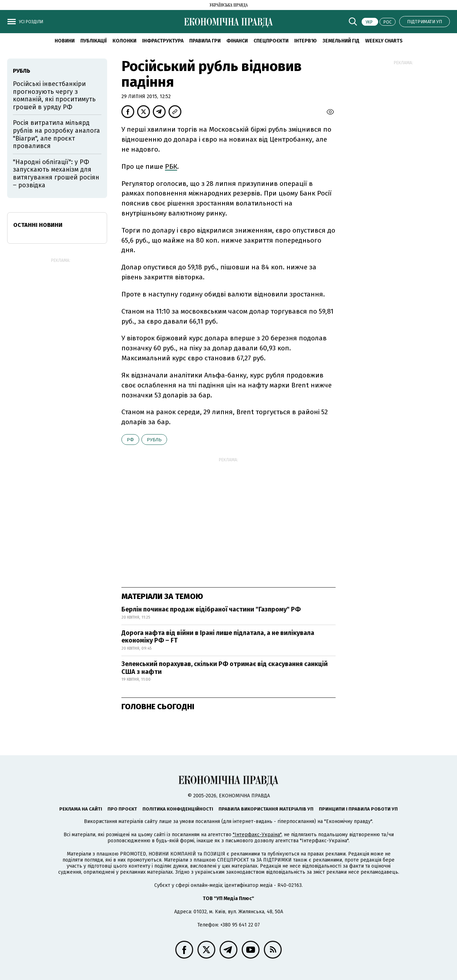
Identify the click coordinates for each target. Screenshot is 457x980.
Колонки (124, 41)
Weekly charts (384, 41)
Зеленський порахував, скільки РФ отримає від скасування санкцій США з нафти (225, 668)
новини (65, 41)
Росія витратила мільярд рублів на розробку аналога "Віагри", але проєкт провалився (56, 134)
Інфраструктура (163, 41)
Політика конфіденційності (178, 809)
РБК (171, 166)
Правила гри (205, 41)
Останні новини (38, 225)
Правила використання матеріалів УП (266, 809)
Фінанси (237, 41)
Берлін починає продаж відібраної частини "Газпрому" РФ (211, 609)
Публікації (94, 41)
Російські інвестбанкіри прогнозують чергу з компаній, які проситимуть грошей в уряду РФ (54, 95)
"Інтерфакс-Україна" (257, 835)
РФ (130, 440)
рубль (154, 440)
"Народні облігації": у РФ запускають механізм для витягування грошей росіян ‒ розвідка (56, 174)
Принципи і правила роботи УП (358, 809)
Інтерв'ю (305, 41)
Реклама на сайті (81, 809)
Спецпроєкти (271, 41)
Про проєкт (122, 809)
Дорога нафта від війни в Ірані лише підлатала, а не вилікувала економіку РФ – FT (218, 637)
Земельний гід (341, 41)
